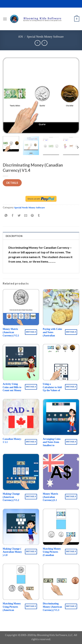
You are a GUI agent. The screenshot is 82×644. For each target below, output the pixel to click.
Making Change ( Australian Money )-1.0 (12, 552)
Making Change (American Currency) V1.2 (11, 497)
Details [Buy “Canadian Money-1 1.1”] (31, 442)
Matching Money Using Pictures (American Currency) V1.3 (12, 608)
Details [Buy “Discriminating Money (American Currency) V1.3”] (71, 606)
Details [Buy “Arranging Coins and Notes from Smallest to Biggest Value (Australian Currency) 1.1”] (71, 442)
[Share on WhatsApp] (6, 216)
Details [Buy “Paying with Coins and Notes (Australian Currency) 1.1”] (71, 332)
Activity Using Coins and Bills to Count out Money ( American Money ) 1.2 (12, 390)
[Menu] (5, 19)
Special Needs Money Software (45, 37)
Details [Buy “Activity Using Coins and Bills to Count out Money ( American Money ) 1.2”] (31, 387)
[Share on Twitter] (19, 216)
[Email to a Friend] (26, 216)
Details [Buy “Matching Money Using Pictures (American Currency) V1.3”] (31, 606)
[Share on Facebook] (13, 216)
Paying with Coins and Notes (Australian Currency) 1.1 (52, 334)
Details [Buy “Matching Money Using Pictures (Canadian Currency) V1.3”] (71, 551)
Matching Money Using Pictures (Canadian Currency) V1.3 (52, 554)
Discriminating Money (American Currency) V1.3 (52, 607)
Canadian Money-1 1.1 (12, 441)
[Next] (78, 147)
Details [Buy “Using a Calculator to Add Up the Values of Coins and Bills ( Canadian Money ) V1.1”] (71, 387)
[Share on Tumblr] (39, 216)
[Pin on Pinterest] (32, 216)
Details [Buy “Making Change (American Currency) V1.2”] (31, 496)
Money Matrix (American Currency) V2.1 (11, 332)
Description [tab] (14, 236)
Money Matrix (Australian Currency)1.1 (50, 497)
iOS (21, 37)
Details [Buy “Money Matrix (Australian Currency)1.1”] (71, 496)
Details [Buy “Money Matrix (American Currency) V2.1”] (31, 332)
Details (12, 183)
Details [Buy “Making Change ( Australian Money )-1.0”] (31, 551)
